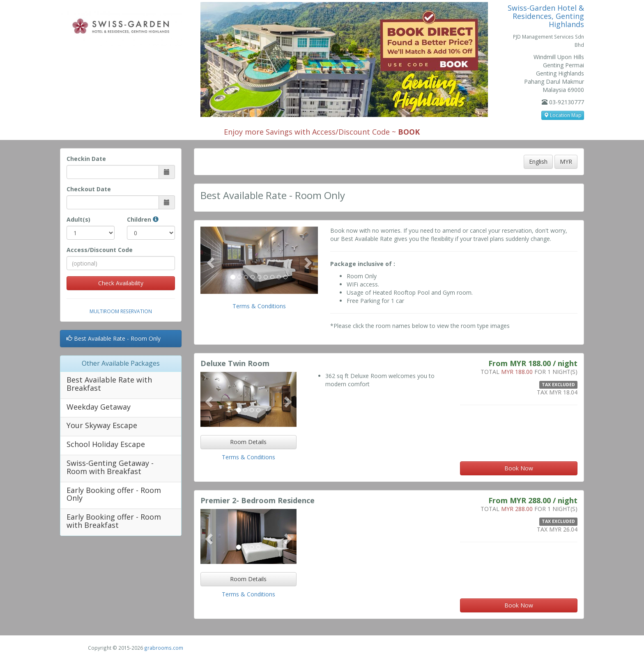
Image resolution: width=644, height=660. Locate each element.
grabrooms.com (164, 648)
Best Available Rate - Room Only (114, 338)
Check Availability (121, 283)
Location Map (563, 115)
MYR (566, 162)
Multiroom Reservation (121, 311)
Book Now (519, 468)
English (538, 162)
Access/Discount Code (100, 250)
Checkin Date (86, 159)
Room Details (248, 442)
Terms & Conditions (259, 306)
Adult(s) (78, 219)
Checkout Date (89, 189)
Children (143, 219)
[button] (209, 260)
